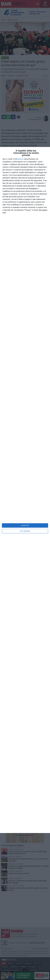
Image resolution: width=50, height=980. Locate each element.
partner (20, 159)
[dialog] (25, 490)
